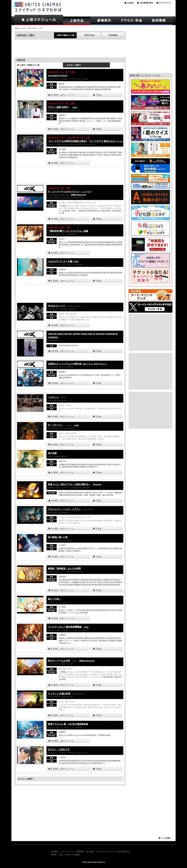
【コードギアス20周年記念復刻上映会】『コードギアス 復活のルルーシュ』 (86, 141)
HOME (17, 28)
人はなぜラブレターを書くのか (63, 261)
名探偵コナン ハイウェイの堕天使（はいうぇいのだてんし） (78, 364)
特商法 (54, 855)
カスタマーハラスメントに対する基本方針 (113, 852)
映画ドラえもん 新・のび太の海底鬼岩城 (68, 724)
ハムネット (53, 397)
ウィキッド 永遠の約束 (59, 694)
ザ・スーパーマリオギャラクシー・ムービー (70, 192)
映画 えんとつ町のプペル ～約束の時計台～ (69, 484)
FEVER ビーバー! (57, 306)
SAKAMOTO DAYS (58, 76)
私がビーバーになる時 (59, 661)
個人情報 (90, 852)
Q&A (61, 855)
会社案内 (55, 852)
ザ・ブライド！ (56, 425)
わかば (23, 28)
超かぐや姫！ (54, 599)
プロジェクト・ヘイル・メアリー (64, 509)
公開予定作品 (89, 35)
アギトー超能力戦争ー (59, 107)
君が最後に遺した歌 (58, 537)
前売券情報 (113, 35)
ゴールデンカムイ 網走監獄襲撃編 (65, 627)
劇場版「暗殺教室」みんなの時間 (64, 568)
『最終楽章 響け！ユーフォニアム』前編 (68, 231)
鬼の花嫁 (52, 453)
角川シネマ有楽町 (73, 855)
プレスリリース (67, 852)
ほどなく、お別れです (59, 749)
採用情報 (80, 852)
